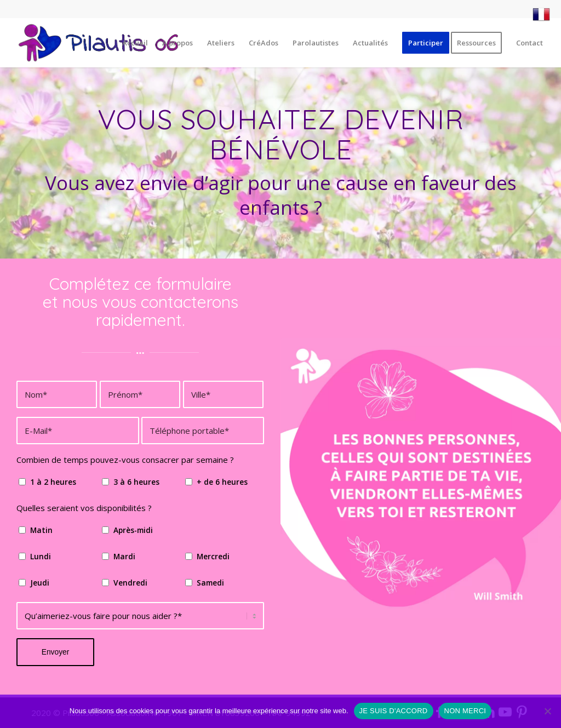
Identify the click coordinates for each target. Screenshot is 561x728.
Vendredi (130, 583)
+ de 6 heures (222, 482)
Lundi (41, 556)
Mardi (124, 556)
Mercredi (213, 556)
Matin (41, 530)
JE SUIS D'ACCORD (394, 711)
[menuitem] (539, 15)
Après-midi (133, 530)
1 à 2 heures (53, 482)
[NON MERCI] (547, 711)
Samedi (210, 583)
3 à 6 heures (136, 482)
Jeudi (40, 583)
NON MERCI (465, 711)
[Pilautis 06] (99, 43)
